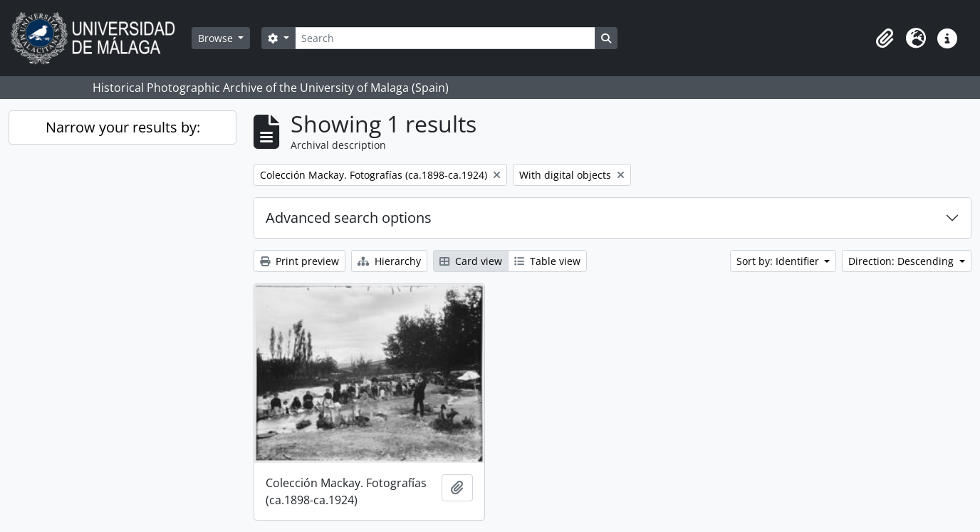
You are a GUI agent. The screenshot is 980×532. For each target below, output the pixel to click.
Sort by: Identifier (779, 261)
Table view (547, 261)
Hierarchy (389, 261)
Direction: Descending (902, 261)
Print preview (299, 261)
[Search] (445, 38)
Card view (471, 261)
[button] (885, 38)
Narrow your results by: (123, 127)
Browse (217, 38)
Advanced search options (349, 218)
